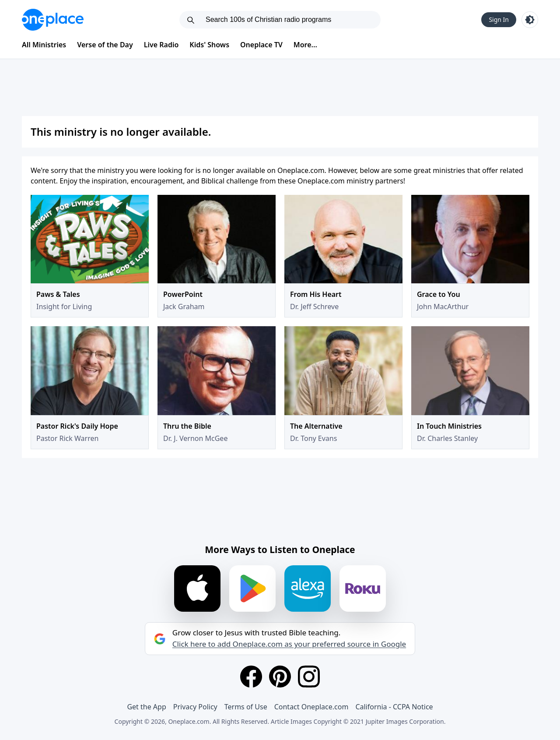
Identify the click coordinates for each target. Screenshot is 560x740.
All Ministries (44, 45)
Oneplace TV (261, 45)
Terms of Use (246, 707)
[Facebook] (251, 677)
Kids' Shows (209, 45)
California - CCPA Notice (394, 707)
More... (305, 45)
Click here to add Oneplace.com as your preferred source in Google (289, 644)
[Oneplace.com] (53, 20)
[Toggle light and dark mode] (530, 20)
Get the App (146, 707)
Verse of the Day (105, 45)
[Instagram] (309, 677)
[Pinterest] (280, 677)
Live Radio (161, 45)
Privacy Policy (195, 707)
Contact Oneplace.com (311, 707)
